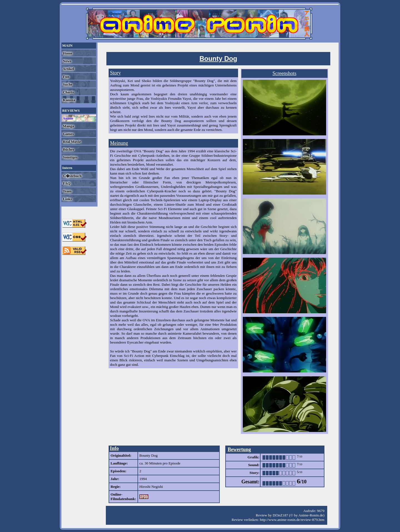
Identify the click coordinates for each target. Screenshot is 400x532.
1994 (143, 479)
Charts (68, 92)
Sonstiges (70, 157)
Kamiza (69, 100)
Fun (66, 77)
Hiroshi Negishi (151, 487)
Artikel (68, 69)
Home (67, 53)
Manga (68, 126)
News (67, 61)
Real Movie (71, 142)
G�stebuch (72, 176)
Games (68, 134)
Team (67, 191)
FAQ (66, 183)
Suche (67, 84)
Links (67, 199)
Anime (67, 118)
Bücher (68, 149)
